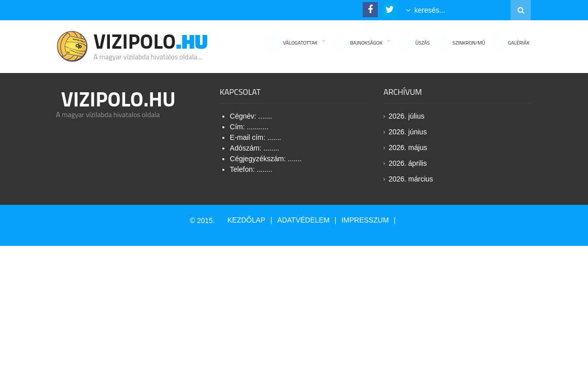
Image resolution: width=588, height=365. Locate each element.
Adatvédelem (303, 220)
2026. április (408, 163)
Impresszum (365, 220)
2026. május (408, 148)
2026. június (408, 132)
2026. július (406, 116)
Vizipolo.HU (119, 99)
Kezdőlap (246, 220)
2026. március (411, 179)
